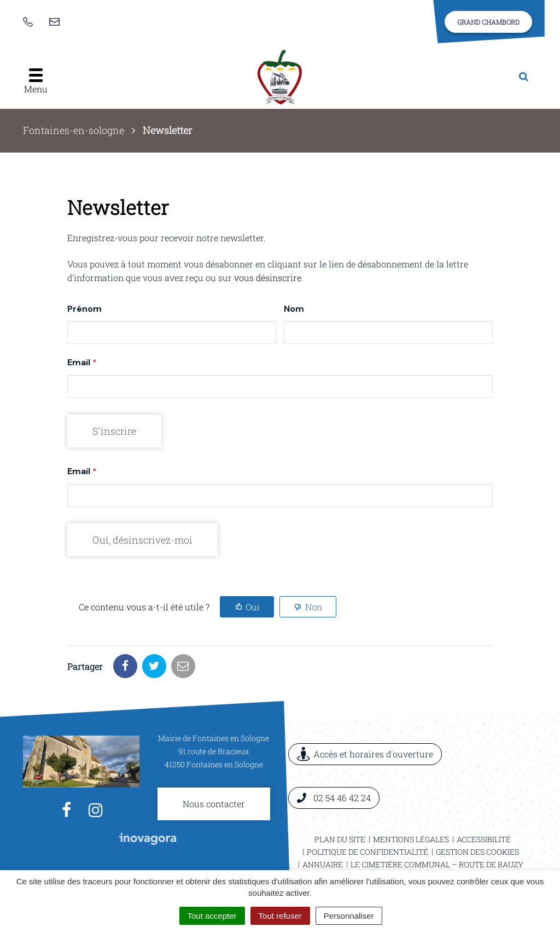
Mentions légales (411, 839)
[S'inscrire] (114, 431)
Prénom (84, 309)
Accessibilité (484, 839)
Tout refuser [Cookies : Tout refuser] (280, 916)
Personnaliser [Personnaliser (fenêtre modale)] (349, 916)
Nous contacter (214, 804)
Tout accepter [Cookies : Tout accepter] (212, 916)
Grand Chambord (488, 22)
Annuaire (323, 864)
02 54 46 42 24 (334, 798)
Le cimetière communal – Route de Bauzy (437, 864)
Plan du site (340, 839)
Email (82, 362)
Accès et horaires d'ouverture (365, 754)
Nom (294, 309)
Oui (253, 607)
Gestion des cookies (477, 852)
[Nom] (388, 333)
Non (314, 607)
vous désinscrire (268, 278)
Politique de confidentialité (367, 852)
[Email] (280, 387)
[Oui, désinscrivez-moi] (142, 540)
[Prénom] (172, 333)
